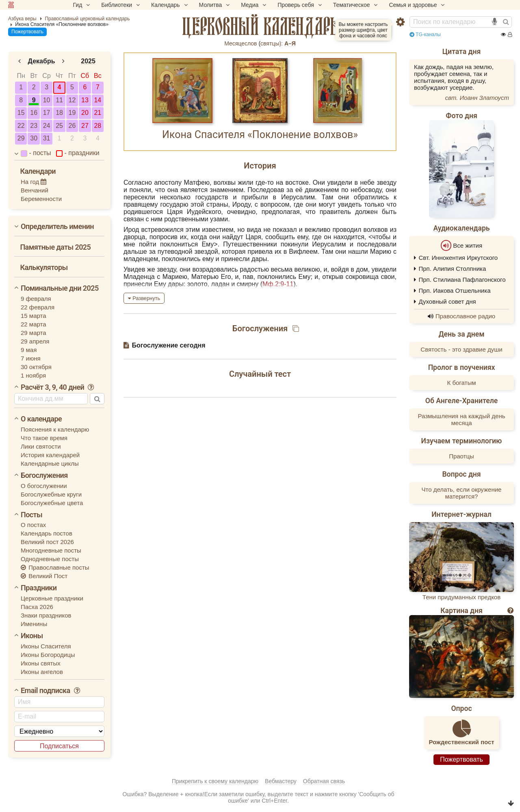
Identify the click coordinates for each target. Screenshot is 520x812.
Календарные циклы (50, 463)
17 (47, 113)
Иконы (32, 636)
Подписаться (59, 746)
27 (85, 126)
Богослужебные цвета (52, 503)
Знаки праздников (46, 615)
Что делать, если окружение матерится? (462, 493)
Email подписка (51, 690)
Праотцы (461, 456)
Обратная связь (324, 781)
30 (34, 138)
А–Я (290, 43)
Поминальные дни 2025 (60, 288)
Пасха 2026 (37, 607)
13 (85, 100)
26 (72, 126)
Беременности (41, 199)
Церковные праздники (52, 598)
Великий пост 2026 (47, 542)
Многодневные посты (51, 550)
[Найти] (506, 22)
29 (21, 138)
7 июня (31, 358)
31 (47, 138)
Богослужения (44, 475)
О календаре (41, 419)
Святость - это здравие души (461, 349)
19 (72, 113)
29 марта (34, 333)
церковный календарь (260, 26)
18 (59, 113)
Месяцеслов (240, 43)
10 (47, 100)
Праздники (39, 588)
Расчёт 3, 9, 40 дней (58, 387)
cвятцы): (272, 43)
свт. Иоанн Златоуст (477, 98)
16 (34, 113)
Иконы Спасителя (46, 646)
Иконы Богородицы (48, 655)
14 (97, 100)
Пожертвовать (27, 32)
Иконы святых (41, 663)
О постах (33, 525)
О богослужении (44, 486)
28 (97, 126)
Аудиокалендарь (461, 228)
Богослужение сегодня (168, 345)
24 (47, 126)
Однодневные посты (50, 559)
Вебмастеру (281, 781)
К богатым (462, 383)
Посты (31, 515)
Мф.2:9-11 (278, 284)
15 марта (34, 316)
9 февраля (36, 299)
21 (97, 113)
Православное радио (465, 316)
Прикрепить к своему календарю (215, 781)
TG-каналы (425, 35)
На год (34, 182)
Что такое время (44, 438)
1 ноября (33, 375)
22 (21, 126)
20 (85, 113)
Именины (34, 624)
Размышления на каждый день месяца (461, 419)
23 (34, 126)
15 (21, 113)
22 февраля (38, 307)
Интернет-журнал (461, 514)
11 (59, 100)
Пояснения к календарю (55, 429)
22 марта (34, 324)
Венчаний (35, 190)
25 (59, 126)
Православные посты (55, 567)
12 (72, 100)
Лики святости (41, 446)
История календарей (50, 455)
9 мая (29, 350)
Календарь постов (47, 533)
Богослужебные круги (51, 494)
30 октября (36, 367)
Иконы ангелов (42, 672)
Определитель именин (57, 226)
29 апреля (35, 341)
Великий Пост (44, 576)
